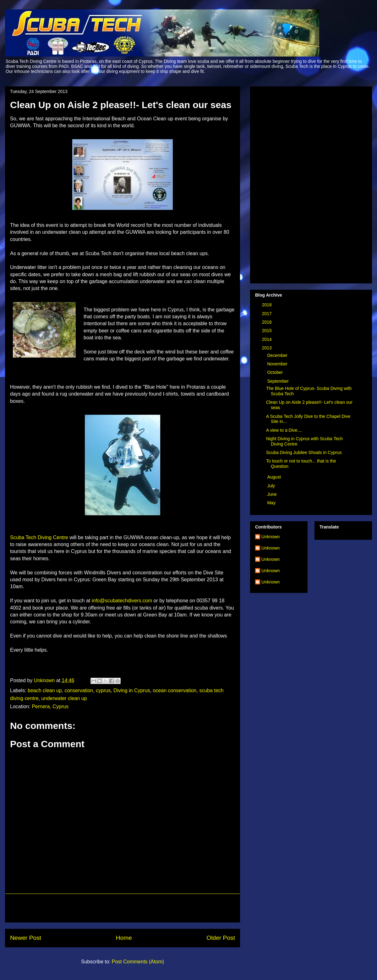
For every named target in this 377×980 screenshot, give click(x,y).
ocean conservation (175, 690)
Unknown (270, 537)
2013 (268, 348)
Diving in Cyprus (132, 690)
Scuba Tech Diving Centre (39, 537)
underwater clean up (64, 698)
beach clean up (45, 690)
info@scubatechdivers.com (122, 601)
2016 (268, 322)
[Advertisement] (123, 908)
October (276, 372)
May (272, 503)
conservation (79, 690)
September (278, 381)
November (278, 364)
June (272, 494)
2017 (268, 314)
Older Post (221, 938)
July (272, 486)
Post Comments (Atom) (138, 962)
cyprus (103, 690)
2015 (268, 331)
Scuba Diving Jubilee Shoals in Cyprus (304, 452)
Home (124, 938)
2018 (268, 305)
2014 (268, 339)
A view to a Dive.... (284, 430)
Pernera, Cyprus (50, 706)
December (278, 355)
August (274, 477)
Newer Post (26, 938)
